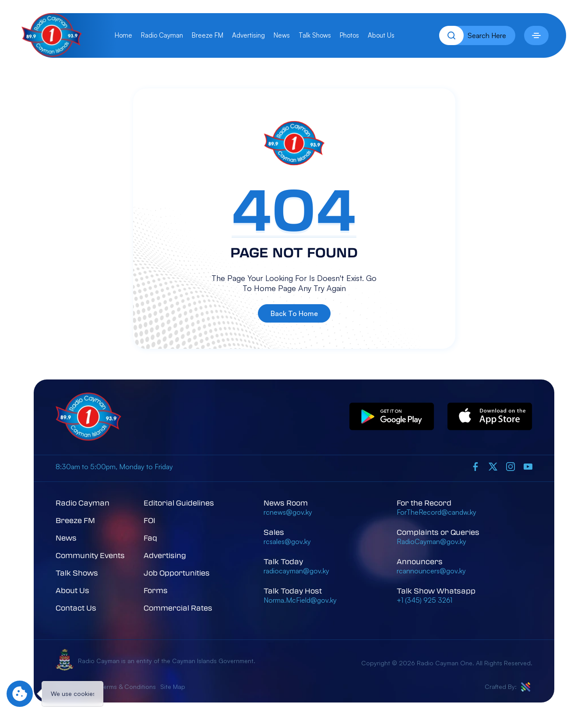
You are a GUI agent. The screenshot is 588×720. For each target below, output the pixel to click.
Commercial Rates (178, 608)
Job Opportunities (177, 573)
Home (123, 35)
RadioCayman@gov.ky (431, 541)
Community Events (90, 555)
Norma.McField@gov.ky (300, 600)
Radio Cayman (162, 35)
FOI (150, 520)
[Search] (451, 35)
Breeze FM (208, 35)
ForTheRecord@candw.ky (437, 512)
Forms (156, 590)
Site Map (173, 687)
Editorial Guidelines (179, 503)
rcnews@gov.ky (288, 512)
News (282, 35)
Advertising (248, 35)
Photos (349, 35)
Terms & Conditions (128, 687)
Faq (150, 538)
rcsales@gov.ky (287, 541)
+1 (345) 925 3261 (424, 600)
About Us (381, 35)
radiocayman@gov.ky (296, 571)
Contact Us (76, 608)
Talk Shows (315, 35)
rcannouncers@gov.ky (431, 571)
